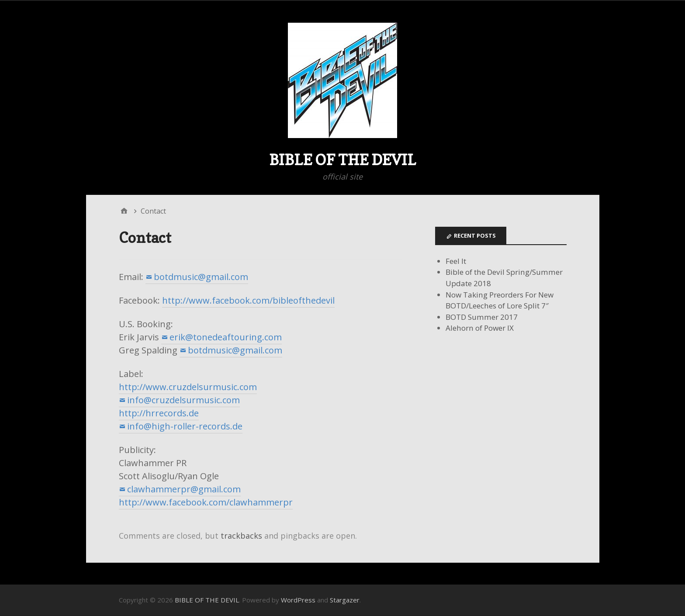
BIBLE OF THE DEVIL (342, 160)
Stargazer (345, 600)
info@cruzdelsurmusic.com (183, 400)
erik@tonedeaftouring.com (226, 337)
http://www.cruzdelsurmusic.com (188, 387)
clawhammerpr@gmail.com (184, 489)
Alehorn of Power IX (480, 328)
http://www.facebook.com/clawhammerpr (206, 502)
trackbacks (241, 536)
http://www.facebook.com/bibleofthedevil (248, 300)
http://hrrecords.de (159, 413)
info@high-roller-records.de (185, 426)
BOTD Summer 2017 (482, 317)
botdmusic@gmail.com (201, 277)
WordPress (298, 600)
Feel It (456, 261)
